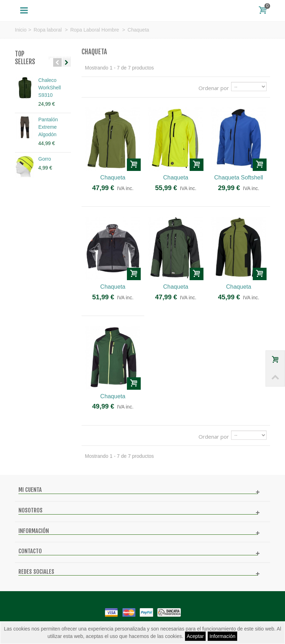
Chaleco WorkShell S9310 (50, 88)
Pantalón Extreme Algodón (48, 127)
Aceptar (195, 636)
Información (222, 636)
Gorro (45, 159)
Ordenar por (214, 88)
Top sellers (25, 58)
